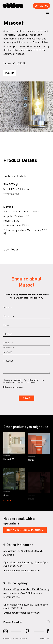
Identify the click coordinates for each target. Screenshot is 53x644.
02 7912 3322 (15, 610)
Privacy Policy (9, 382)
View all (7, 502)
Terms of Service (24, 382)
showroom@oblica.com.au (25, 572)
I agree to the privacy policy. (15, 387)
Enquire (10, 73)
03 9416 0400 (15, 568)
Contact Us (41, 6)
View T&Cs (24, 639)
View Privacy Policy (10, 639)
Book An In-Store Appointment (25, 532)
